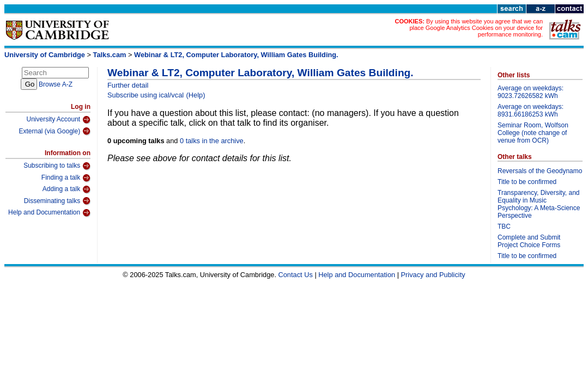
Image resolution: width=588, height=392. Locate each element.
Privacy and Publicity (433, 275)
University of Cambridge (45, 55)
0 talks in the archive (212, 141)
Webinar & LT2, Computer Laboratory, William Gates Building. (236, 55)
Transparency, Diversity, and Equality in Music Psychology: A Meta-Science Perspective (539, 204)
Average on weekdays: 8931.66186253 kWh (531, 111)
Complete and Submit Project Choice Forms (529, 241)
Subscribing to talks (57, 166)
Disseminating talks (57, 201)
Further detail (128, 85)
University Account (58, 120)
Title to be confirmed (527, 182)
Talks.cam (110, 55)
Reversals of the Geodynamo (540, 171)
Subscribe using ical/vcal (146, 95)
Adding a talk (66, 189)
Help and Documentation (49, 213)
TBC (504, 226)
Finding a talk (66, 178)
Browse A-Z (56, 84)
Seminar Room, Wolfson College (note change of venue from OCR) (533, 133)
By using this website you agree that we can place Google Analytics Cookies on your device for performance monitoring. (476, 28)
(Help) (196, 95)
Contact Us (296, 275)
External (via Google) (54, 131)
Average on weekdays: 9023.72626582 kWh (531, 92)
